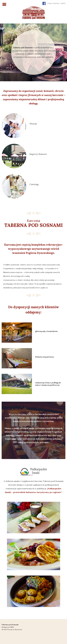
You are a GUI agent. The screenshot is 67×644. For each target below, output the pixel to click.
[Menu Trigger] (4, 4)
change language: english (56, 3)
